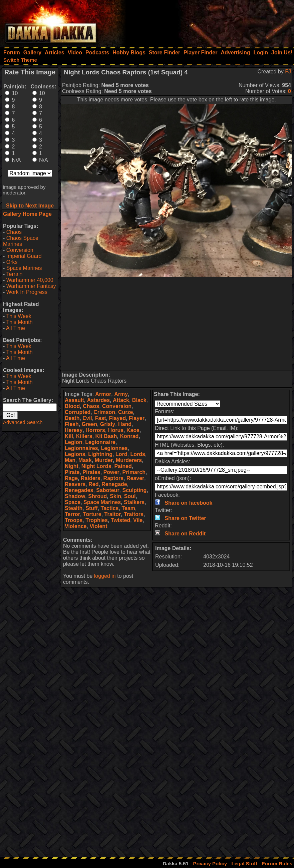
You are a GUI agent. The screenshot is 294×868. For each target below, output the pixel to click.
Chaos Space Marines (21, 241)
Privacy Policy (210, 863)
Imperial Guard (24, 256)
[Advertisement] (204, 22)
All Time (16, 328)
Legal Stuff (244, 863)
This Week (19, 316)
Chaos (14, 232)
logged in (105, 576)
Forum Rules (277, 863)
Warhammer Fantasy (31, 286)
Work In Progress (27, 292)
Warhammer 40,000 (30, 280)
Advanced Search (23, 422)
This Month (19, 322)
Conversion (20, 250)
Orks (12, 262)
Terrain (14, 274)
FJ (288, 72)
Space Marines (24, 268)
